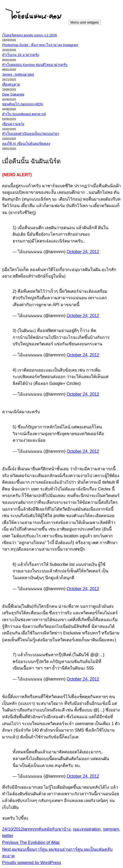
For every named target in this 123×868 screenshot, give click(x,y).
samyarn (111, 829)
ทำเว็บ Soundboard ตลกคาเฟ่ (24, 114)
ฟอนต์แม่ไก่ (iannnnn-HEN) (23, 104)
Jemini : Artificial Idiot (18, 74)
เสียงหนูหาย (11, 84)
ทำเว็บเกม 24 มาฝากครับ (21, 55)
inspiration (91, 829)
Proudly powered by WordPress (32, 863)
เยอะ (77, 829)
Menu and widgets (84, 22)
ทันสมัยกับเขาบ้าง (54, 829)
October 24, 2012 (83, 252)
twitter (8, 836)
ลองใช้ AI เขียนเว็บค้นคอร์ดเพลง (26, 144)
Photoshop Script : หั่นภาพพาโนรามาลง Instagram (40, 45)
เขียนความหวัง (13, 124)
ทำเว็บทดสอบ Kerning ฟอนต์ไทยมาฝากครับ (35, 65)
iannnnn (31, 829)
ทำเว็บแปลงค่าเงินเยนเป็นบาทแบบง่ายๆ (31, 134)
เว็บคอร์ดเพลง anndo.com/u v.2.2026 (30, 35)
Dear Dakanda (13, 94)
